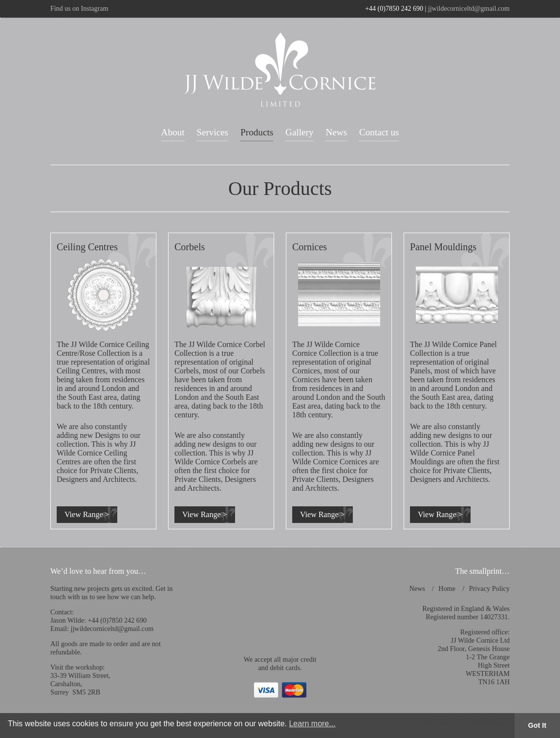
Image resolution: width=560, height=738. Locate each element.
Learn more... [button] (312, 724)
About (173, 132)
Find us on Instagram (79, 9)
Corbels (190, 247)
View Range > (87, 514)
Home (447, 588)
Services (212, 132)
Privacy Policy (489, 588)
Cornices (310, 247)
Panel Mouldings (443, 247)
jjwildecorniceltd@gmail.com (469, 9)
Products (257, 132)
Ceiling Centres (87, 247)
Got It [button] (538, 725)
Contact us (379, 132)
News (336, 132)
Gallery (300, 132)
